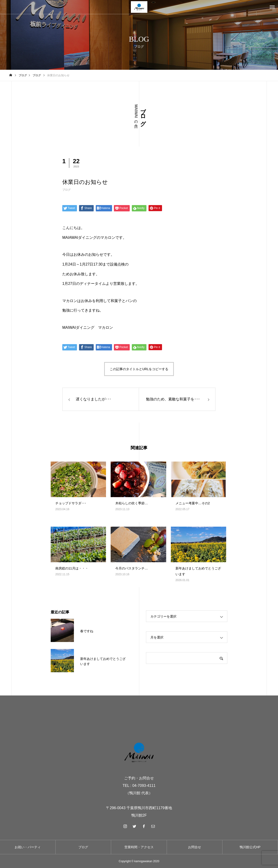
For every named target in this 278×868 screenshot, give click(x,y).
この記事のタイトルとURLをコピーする (139, 369)
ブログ (66, 190)
